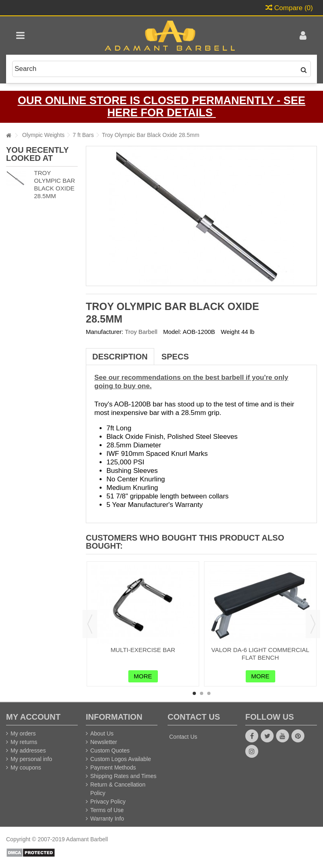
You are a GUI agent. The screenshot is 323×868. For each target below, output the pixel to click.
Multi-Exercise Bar (143, 650)
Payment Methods (113, 768)
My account (33, 717)
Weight (230, 332)
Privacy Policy (108, 802)
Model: (172, 332)
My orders (23, 733)
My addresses (28, 750)
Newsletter (104, 742)
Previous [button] (90, 624)
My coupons (26, 768)
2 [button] (202, 693)
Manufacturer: (105, 332)
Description (120, 357)
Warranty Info (107, 819)
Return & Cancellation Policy (118, 789)
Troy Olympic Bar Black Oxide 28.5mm (54, 184)
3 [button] (209, 693)
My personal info (31, 759)
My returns (24, 742)
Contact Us (183, 737)
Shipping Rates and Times (123, 776)
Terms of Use (107, 810)
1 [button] (194, 693)
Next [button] (313, 624)
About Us (102, 733)
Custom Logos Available (121, 759)
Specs (175, 357)
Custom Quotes (110, 750)
